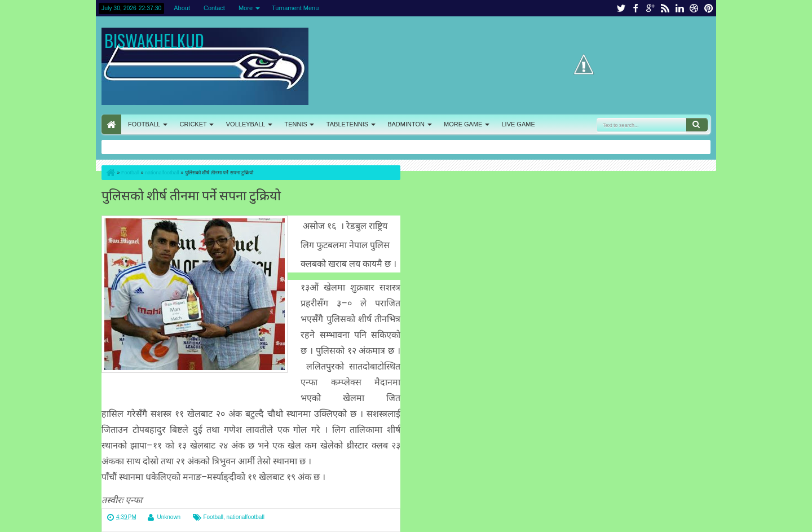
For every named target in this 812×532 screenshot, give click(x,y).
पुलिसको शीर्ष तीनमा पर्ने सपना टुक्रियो (191, 194)
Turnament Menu (295, 8)
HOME (111, 124)
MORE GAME (463, 124)
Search (697, 125)
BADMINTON (406, 124)
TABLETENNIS (347, 124)
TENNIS (295, 124)
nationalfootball (246, 517)
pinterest (709, 8)
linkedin (679, 8)
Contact (214, 8)
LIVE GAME (518, 124)
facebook (636, 8)
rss (665, 8)
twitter (621, 8)
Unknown (169, 517)
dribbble (694, 8)
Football (213, 517)
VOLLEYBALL (246, 124)
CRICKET (193, 124)
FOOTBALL (144, 124)
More (246, 8)
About (182, 8)
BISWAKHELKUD (154, 40)
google (650, 8)
